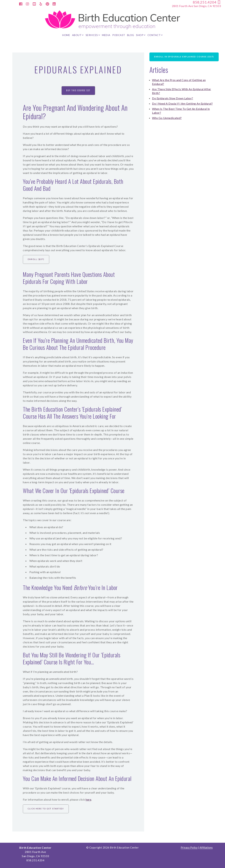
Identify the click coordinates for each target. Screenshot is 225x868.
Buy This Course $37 (78, 90)
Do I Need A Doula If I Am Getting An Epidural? (182, 103)
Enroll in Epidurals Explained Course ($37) (184, 57)
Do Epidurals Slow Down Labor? (173, 98)
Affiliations (206, 848)
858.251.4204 (207, 2)
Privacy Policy (189, 848)
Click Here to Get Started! (46, 809)
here (88, 799)
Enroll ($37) (36, 259)
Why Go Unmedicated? (167, 118)
